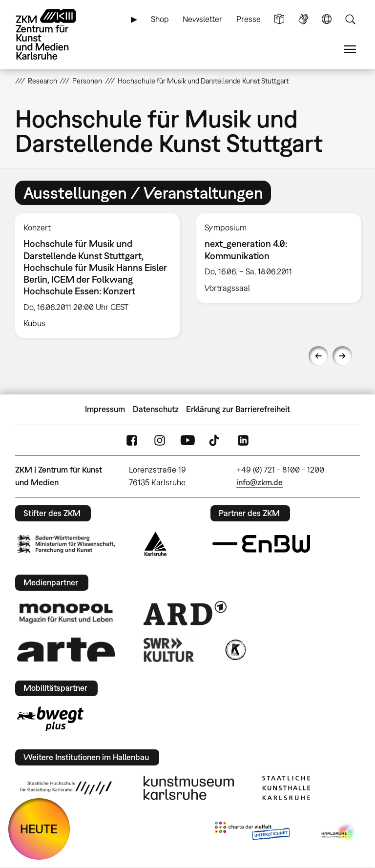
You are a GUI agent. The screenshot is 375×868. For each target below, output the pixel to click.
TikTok (215, 440)
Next (342, 356)
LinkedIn (243, 440)
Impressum (105, 409)
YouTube (187, 440)
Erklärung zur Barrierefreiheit (238, 409)
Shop (160, 19)
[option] (97, 276)
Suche (350, 19)
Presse (249, 19)
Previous (318, 356)
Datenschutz (156, 409)
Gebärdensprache (303, 19)
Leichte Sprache (279, 19)
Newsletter (202, 19)
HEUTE (39, 829)
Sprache (327, 19)
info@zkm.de (260, 482)
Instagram (160, 440)
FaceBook (132, 440)
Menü (350, 50)
